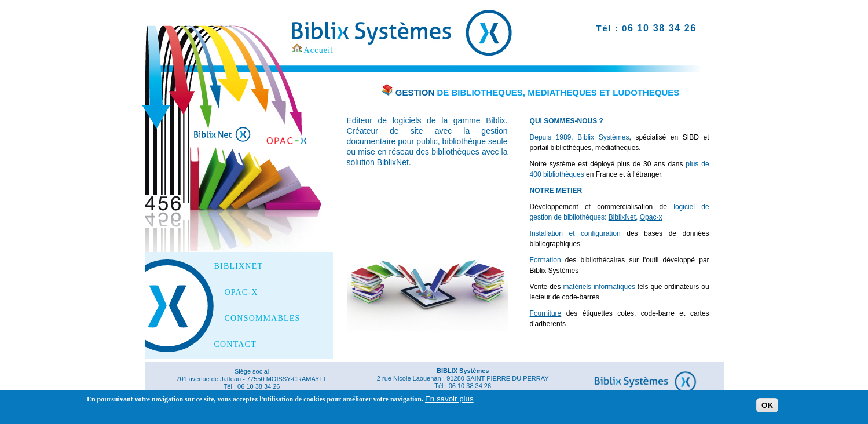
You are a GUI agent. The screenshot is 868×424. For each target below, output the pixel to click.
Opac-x (651, 217)
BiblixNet (622, 217)
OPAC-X (241, 293)
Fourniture (546, 313)
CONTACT (235, 345)
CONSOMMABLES (263, 319)
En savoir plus (449, 402)
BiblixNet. (394, 162)
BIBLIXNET (239, 266)
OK (767, 408)
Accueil (319, 50)
